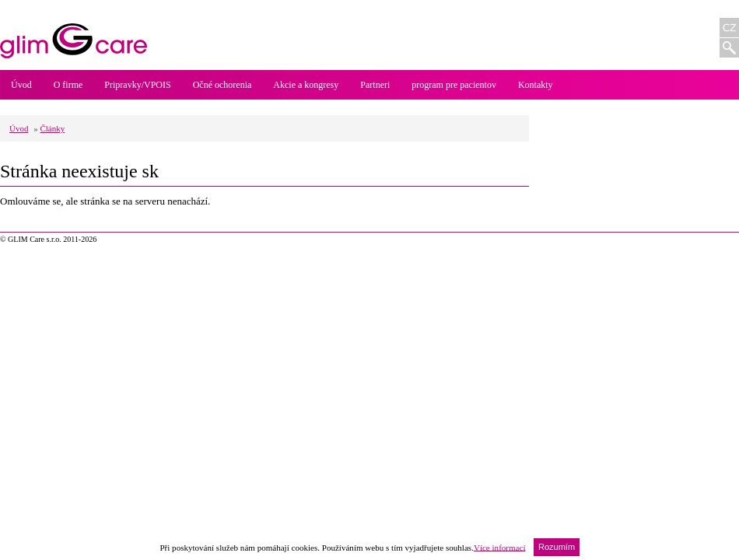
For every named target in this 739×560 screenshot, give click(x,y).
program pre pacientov (454, 85)
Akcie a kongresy (306, 85)
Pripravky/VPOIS (137, 85)
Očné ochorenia (222, 85)
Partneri (375, 85)
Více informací (500, 547)
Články (52, 128)
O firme (68, 85)
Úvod (21, 85)
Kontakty (536, 85)
